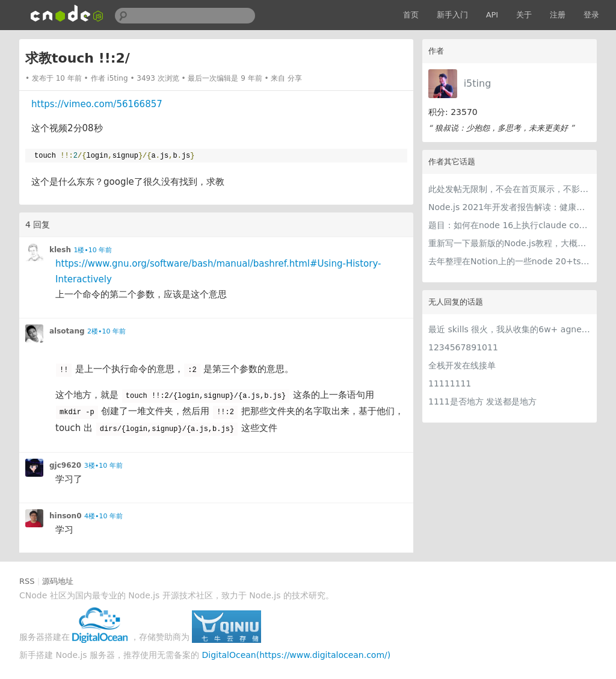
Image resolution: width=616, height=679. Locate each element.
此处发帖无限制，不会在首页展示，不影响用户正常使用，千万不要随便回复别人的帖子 (510, 189)
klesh (60, 250)
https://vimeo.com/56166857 (97, 104)
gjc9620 (65, 465)
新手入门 (452, 15)
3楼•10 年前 (103, 466)
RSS (27, 581)
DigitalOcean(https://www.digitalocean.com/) (297, 655)
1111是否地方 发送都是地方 (482, 402)
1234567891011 (463, 347)
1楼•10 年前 (93, 250)
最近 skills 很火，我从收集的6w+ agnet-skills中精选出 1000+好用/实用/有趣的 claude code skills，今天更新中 (510, 329)
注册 (558, 15)
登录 (591, 15)
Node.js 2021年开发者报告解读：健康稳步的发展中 (510, 207)
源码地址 (58, 581)
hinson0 (65, 516)
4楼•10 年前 (103, 516)
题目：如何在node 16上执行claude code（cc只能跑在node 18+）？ (510, 225)
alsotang (67, 331)
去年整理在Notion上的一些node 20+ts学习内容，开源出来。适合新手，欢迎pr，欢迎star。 (510, 261)
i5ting (478, 83)
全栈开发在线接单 (462, 365)
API (492, 15)
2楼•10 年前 (106, 331)
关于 (524, 15)
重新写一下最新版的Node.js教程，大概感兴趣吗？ (510, 243)
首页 (411, 15)
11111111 (450, 383)
